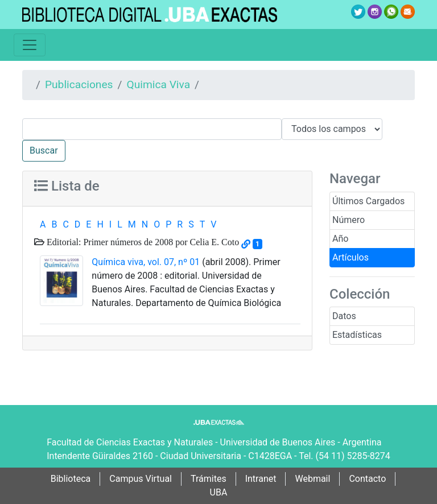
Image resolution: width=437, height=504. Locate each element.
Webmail (312, 479)
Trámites (209, 479)
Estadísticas (357, 335)
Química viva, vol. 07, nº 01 (146, 262)
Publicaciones (79, 84)
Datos (344, 316)
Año (340, 239)
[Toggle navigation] (30, 45)
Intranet (261, 479)
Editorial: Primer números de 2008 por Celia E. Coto (142, 242)
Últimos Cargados (368, 201)
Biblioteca (71, 479)
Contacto (367, 479)
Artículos (351, 257)
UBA (219, 492)
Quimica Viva (158, 84)
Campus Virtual (141, 479)
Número (349, 220)
